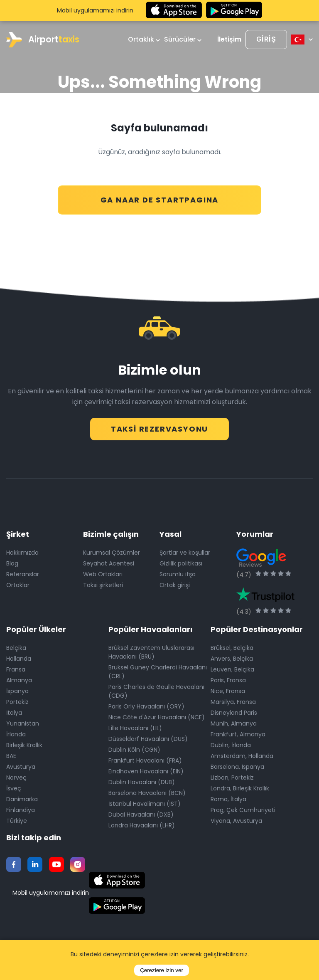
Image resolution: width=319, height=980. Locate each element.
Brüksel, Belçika (232, 647)
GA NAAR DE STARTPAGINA (160, 196)
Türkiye (17, 820)
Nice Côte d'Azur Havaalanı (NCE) (157, 716)
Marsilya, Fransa (233, 701)
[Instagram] (78, 863)
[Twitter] (35, 863)
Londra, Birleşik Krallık (240, 787)
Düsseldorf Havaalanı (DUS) (148, 738)
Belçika (16, 647)
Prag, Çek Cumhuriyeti (243, 809)
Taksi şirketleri (103, 584)
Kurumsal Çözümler (112, 551)
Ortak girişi (175, 584)
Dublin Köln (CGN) (134, 748)
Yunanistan (23, 722)
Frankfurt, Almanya (238, 733)
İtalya (14, 711)
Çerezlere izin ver (162, 970)
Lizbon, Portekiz (232, 776)
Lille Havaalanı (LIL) (135, 727)
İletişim (229, 39)
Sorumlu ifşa (178, 573)
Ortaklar (18, 584)
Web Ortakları (103, 573)
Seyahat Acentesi (109, 562)
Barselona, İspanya (237, 765)
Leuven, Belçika (232, 668)
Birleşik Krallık (24, 744)
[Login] (266, 39)
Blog (12, 562)
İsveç (14, 787)
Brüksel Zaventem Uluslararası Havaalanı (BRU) (151, 651)
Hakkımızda (22, 551)
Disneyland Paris (234, 711)
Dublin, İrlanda (231, 744)
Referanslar (23, 573)
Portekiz (17, 701)
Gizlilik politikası (181, 562)
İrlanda (16, 733)
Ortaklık (144, 39)
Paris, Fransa (228, 679)
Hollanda (19, 657)
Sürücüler (183, 39)
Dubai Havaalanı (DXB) (141, 813)
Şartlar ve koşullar (185, 551)
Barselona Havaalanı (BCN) (147, 792)
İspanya (17, 690)
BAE (11, 755)
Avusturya (21, 765)
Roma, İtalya (228, 798)
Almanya (19, 679)
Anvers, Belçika (232, 657)
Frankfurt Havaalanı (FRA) (145, 759)
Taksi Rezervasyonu (160, 424)
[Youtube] (56, 863)
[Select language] (302, 39)
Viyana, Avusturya (236, 820)
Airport (43, 40)
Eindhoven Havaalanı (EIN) (146, 770)
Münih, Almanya (234, 722)
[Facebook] (14, 863)
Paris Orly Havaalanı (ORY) (146, 705)
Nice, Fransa (228, 690)
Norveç (16, 776)
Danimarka (22, 798)
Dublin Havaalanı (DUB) (142, 781)
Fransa (16, 668)
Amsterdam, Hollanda (242, 755)
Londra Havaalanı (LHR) (142, 824)
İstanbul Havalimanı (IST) (145, 802)
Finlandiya (21, 809)
